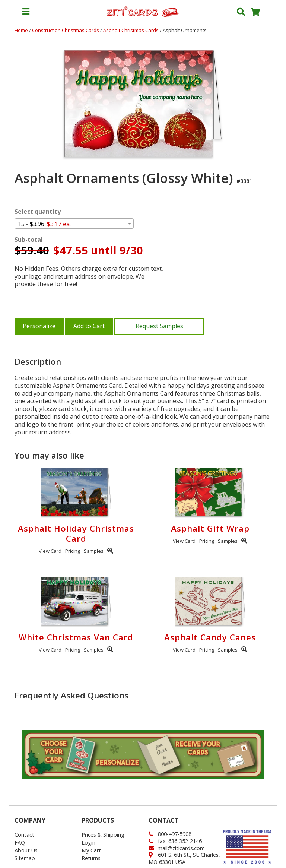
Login (88, 842)
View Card (50, 551)
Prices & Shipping (103, 835)
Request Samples (159, 326)
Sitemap (25, 858)
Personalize (39, 326)
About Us (26, 850)
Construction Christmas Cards (66, 30)
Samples (94, 551)
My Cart (91, 850)
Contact (24, 835)
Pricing (73, 551)
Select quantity (38, 212)
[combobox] (74, 224)
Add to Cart (89, 326)
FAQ (20, 842)
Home (21, 30)
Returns (91, 858)
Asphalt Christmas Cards (131, 30)
